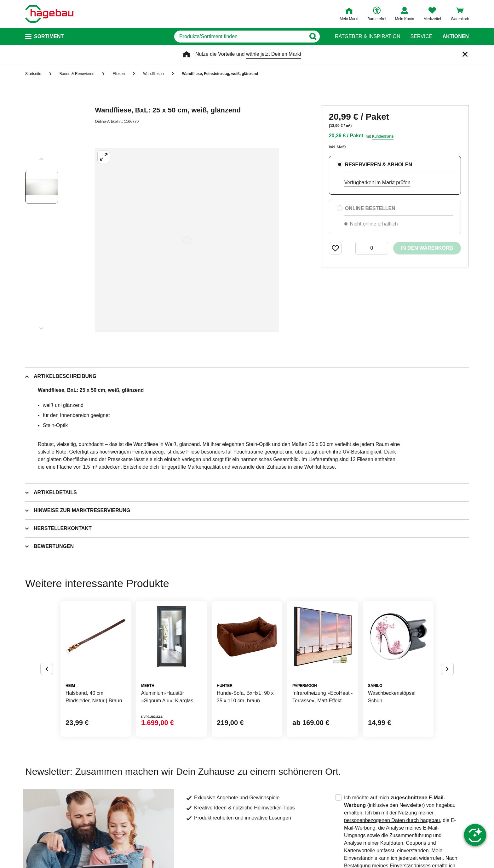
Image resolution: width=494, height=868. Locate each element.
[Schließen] (465, 54)
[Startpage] (49, 14)
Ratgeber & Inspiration (368, 37)
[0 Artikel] (372, 248)
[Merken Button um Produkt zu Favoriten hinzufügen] (335, 248)
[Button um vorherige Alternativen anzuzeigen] (47, 669)
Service (421, 37)
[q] (240, 37)
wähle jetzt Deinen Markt (274, 54)
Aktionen (456, 37)
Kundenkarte (383, 136)
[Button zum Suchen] (313, 37)
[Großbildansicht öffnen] (187, 240)
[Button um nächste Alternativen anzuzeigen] (447, 669)
